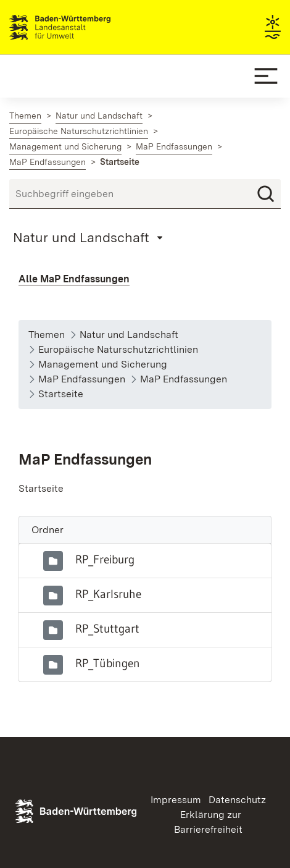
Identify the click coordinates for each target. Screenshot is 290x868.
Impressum (176, 800)
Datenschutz (237, 800)
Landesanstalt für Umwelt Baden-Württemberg (82, 27)
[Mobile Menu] (266, 76)
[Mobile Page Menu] (90, 237)
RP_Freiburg (105, 559)
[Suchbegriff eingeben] (145, 194)
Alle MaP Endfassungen (74, 279)
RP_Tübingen (108, 663)
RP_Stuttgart (107, 628)
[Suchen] (266, 194)
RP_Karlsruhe (108, 594)
